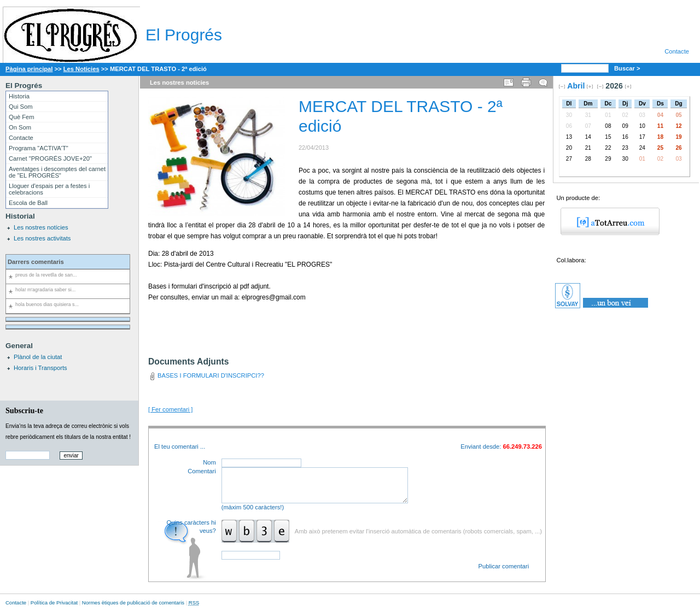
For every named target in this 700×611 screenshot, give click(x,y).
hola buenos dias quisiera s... (47, 304)
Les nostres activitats (42, 238)
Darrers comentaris (36, 262)
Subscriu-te (24, 410)
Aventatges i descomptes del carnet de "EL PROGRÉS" (57, 172)
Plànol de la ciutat (38, 357)
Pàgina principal (29, 69)
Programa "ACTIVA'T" (39, 148)
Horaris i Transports (40, 368)
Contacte (677, 51)
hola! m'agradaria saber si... (45, 290)
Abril (576, 86)
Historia (19, 96)
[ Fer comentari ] (170, 409)
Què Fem (22, 117)
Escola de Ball (28, 203)
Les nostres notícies (41, 227)
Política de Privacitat (54, 603)
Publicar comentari (504, 566)
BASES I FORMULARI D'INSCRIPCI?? (211, 375)
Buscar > (628, 68)
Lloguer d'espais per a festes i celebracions (49, 189)
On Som (20, 127)
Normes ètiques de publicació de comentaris (133, 603)
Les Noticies (81, 69)
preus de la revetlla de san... (46, 275)
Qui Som (21, 107)
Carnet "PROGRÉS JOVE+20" (50, 158)
